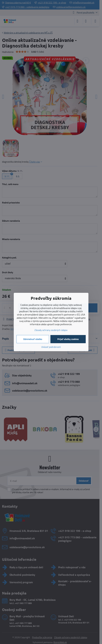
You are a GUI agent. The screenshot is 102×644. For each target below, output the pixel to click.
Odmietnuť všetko (33, 339)
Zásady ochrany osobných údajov (51, 330)
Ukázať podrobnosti (51, 347)
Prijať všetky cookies (68, 339)
